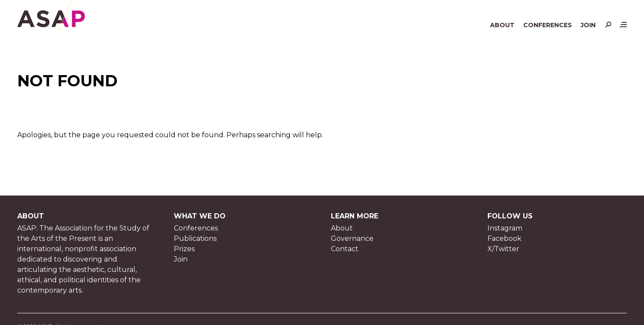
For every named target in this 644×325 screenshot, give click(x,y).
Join (588, 25)
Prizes (184, 249)
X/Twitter (503, 249)
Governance (352, 238)
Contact (345, 249)
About (502, 25)
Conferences (548, 25)
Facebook (504, 238)
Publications (195, 238)
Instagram (505, 228)
